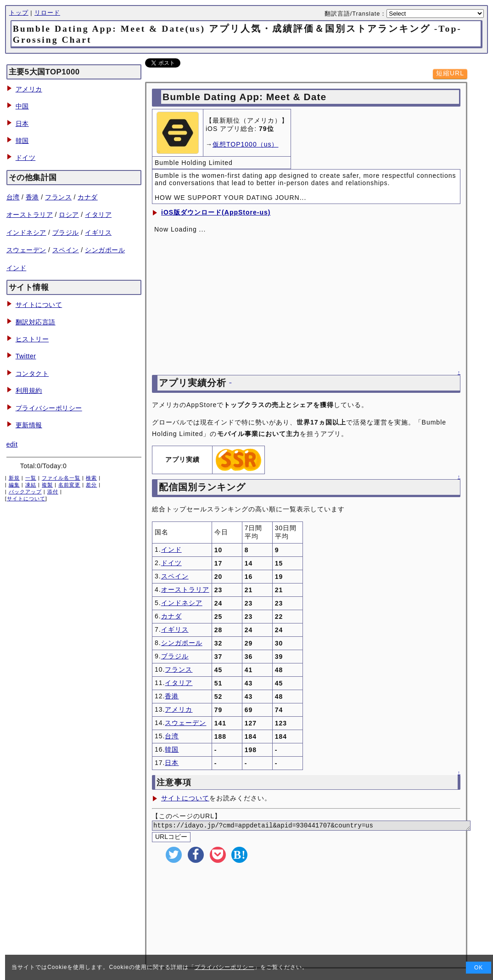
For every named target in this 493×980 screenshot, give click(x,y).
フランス (58, 197)
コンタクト (32, 374)
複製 (47, 485)
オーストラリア (30, 215)
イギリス (98, 232)
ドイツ (26, 158)
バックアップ (25, 492)
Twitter (26, 356)
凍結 (31, 485)
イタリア (98, 215)
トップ (19, 13)
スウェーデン (26, 250)
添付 (53, 492)
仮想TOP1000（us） (245, 144)
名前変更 (69, 485)
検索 (91, 478)
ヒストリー (32, 339)
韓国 (22, 141)
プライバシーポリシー (49, 408)
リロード (47, 13)
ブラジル (66, 232)
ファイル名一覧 (61, 478)
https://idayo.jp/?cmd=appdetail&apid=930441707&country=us (322, 826)
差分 (91, 485)
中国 (22, 106)
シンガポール (105, 250)
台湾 (13, 197)
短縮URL (450, 73)
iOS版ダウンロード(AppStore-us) (216, 212)
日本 (22, 124)
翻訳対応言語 (36, 322)
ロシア (69, 215)
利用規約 (29, 391)
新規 (14, 478)
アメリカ (29, 89)
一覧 (31, 478)
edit (12, 444)
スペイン (66, 250)
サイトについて (39, 305)
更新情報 (29, 425)
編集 (14, 485)
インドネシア (26, 232)
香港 (32, 197)
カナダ (88, 197)
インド (17, 268)
